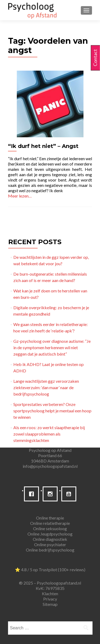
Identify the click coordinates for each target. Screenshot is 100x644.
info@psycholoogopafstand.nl (50, 466)
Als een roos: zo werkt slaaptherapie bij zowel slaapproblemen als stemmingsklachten (49, 434)
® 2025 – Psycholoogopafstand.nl (50, 583)
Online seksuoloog (50, 528)
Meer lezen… (20, 196)
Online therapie (50, 518)
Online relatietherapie (50, 523)
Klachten (50, 593)
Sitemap (50, 604)
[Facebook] (33, 494)
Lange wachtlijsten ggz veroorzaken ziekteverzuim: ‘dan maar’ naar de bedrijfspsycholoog (46, 387)
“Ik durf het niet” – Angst (43, 146)
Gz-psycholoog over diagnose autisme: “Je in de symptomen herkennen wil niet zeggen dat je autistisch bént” (52, 347)
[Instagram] (51, 494)
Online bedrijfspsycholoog (50, 550)
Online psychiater (50, 544)
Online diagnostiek (50, 539)
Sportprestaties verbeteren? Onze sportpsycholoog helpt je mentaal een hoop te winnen (52, 411)
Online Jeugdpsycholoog (50, 534)
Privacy (50, 599)
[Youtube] (70, 494)
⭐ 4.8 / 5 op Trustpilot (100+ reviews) (50, 569)
